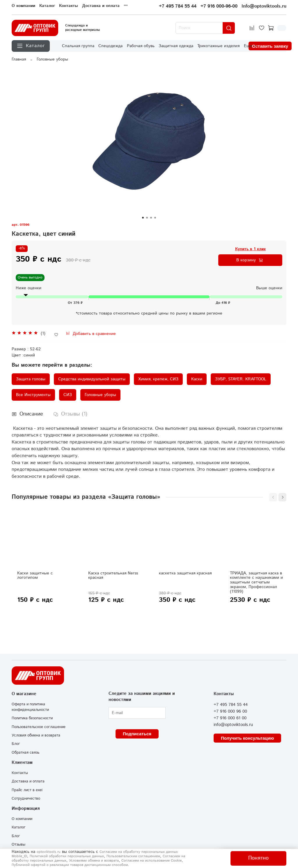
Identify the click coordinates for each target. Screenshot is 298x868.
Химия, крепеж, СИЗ (158, 379)
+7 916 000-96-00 (219, 6)
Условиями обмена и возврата (94, 861)
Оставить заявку (270, 46)
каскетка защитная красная (185, 573)
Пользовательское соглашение (39, 727)
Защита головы (31, 379)
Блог (16, 744)
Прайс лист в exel (27, 790)
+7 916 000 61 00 (230, 718)
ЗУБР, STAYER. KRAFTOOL (241, 379)
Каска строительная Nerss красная (113, 576)
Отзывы (18, 844)
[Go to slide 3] (151, 218)
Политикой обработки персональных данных (67, 856)
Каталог (47, 6)
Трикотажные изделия (218, 46)
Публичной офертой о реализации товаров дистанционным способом (70, 865)
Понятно (258, 858)
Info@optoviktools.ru (264, 6)
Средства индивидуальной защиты (92, 379)
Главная (19, 59)
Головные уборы (52, 59)
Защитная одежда (176, 46)
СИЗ (68, 395)
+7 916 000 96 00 (230, 711)
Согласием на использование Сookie (151, 861)
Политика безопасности (32, 718)
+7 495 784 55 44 (178, 6)
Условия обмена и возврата (36, 735)
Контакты (69, 6)
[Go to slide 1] (143, 218)
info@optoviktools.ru (233, 725)
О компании (23, 6)
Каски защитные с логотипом (35, 576)
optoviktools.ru (49, 852)
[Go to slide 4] (155, 218)
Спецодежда (110, 46)
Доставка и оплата (101, 6)
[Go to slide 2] (147, 218)
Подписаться (137, 734)
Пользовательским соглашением (133, 856)
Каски (197, 379)
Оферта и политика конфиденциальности (30, 707)
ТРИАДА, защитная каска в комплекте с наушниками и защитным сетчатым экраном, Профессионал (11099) (256, 582)
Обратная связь (25, 752)
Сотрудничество (26, 798)
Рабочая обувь (141, 46)
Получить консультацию (247, 738)
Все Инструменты (33, 395)
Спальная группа (78, 46)
